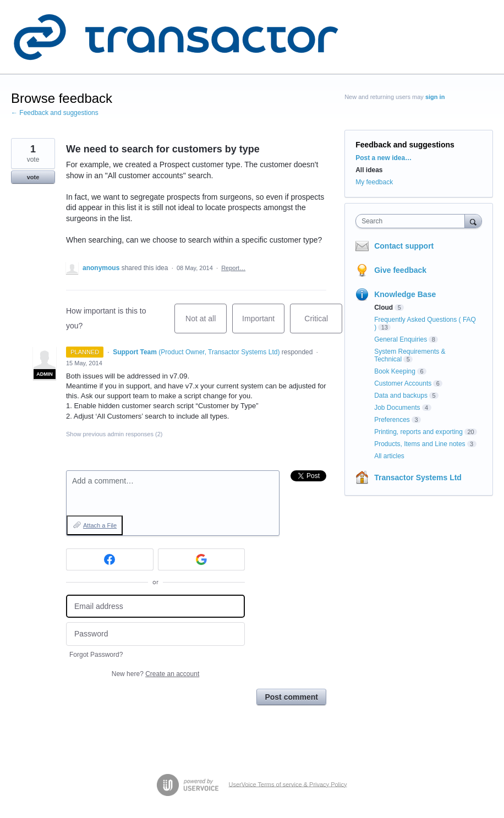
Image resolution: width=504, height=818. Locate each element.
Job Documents (397, 408)
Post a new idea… (384, 158)
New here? (155, 674)
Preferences (392, 420)
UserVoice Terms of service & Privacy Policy (288, 784)
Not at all (206, 324)
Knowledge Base (405, 294)
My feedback (374, 182)
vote (33, 177)
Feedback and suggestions (405, 145)
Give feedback (400, 270)
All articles (389, 456)
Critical (323, 324)
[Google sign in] (202, 559)
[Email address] (155, 606)
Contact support (404, 246)
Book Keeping (395, 371)
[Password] (155, 634)
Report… (233, 268)
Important (263, 324)
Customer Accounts (403, 383)
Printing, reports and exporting (418, 432)
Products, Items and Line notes (420, 444)
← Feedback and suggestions (55, 113)
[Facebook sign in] (110, 559)
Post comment (291, 697)
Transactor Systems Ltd (418, 477)
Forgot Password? (96, 655)
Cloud (384, 308)
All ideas (369, 170)
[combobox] (412, 221)
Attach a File (100, 525)
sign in (435, 97)
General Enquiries (401, 339)
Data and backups (401, 396)
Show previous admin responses (114, 434)
